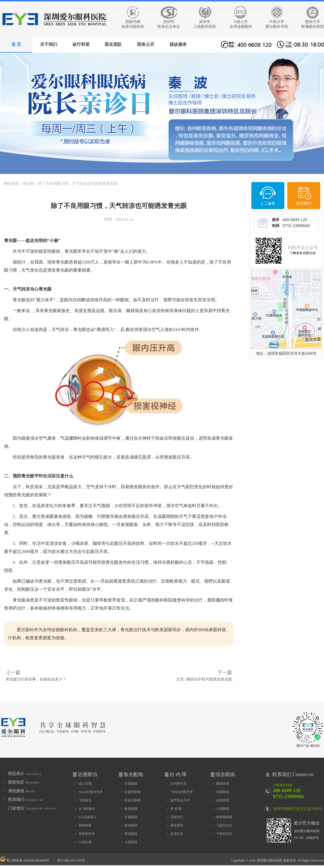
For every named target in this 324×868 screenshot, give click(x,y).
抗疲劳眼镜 (133, 792)
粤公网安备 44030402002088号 (25, 859)
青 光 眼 (176, 809)
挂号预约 (304, 204)
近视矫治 (87, 774)
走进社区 (177, 834)
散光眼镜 (131, 825)
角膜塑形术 (87, 834)
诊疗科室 (81, 44)
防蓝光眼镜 (133, 800)
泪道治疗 (177, 817)
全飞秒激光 (87, 809)
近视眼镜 (131, 817)
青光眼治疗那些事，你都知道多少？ (36, 679)
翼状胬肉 (177, 825)
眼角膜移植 (224, 817)
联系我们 (26, 799)
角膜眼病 (223, 792)
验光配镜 (133, 774)
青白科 (28, 184)
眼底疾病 (223, 784)
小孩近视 (85, 842)
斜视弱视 (223, 800)
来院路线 (22, 791)
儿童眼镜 (131, 842)
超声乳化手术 (180, 800)
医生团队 (113, 44)
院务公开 (146, 44)
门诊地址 (32, 808)
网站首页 (11, 184)
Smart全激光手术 (91, 792)
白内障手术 (178, 784)
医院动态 (24, 782)
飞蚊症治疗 (224, 825)
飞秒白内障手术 (182, 792)
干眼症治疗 (224, 834)
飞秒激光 (85, 800)
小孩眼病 (223, 809)
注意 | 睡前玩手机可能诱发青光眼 (204, 679)
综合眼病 (225, 774)
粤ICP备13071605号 (71, 860)
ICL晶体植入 (88, 817)
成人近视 (85, 784)
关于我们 (49, 44)
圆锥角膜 (85, 825)
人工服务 (268, 204)
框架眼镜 (131, 809)
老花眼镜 (131, 834)
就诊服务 (178, 44)
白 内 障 (178, 774)
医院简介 (25, 774)
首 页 (16, 44)
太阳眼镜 (131, 784)
